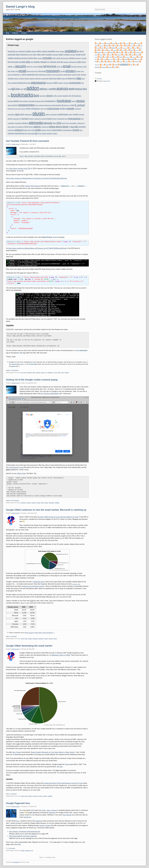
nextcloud (78, 109)
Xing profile (99, 79)
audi (9, 127)
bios (9, 96)
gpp (79, 78)
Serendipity (16, 861)
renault (76, 130)
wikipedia (48, 123)
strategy (83, 75)
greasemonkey (27, 105)
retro (81, 130)
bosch (31, 127)
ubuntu (62, 51)
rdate (79, 62)
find (9, 62)
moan (44, 810)
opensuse (49, 83)
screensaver (75, 83)
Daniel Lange (16, 144)
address (43, 89)
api (78, 51)
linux (36, 71)
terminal (51, 66)
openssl (66, 62)
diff (73, 96)
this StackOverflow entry (16, 364)
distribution (78, 96)
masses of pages (45, 825)
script (83, 55)
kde (73, 105)
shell (28, 67)
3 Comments (15, 369)
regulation (52, 51)
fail (66, 79)
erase (63, 79)
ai (48, 89)
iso (70, 105)
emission (82, 127)
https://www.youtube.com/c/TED (20, 169)
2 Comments (12, 847)
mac (19, 109)
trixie (58, 51)
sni (20, 119)
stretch (31, 119)
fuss (18, 820)
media (38, 130)
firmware (38, 101)
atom (82, 51)
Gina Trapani (17, 751)
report (70, 115)
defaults (119, 48)
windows (17, 58)
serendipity (73, 123)
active (31, 58)
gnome (15, 105)
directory (78, 58)
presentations (67, 130)
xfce (54, 123)
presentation (57, 130)
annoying (11, 51)
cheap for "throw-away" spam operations (39, 632)
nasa (54, 75)
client (85, 67)
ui (20, 75)
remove (66, 83)
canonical (43, 96)
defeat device (56, 127)
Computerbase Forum (16, 467)
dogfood (10, 101)
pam (17, 114)
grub (83, 79)
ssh (31, 67)
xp (25, 89)
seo (37, 75)
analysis (62, 88)
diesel (65, 127)
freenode (15, 62)
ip (62, 105)
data (55, 79)
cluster (40, 58)
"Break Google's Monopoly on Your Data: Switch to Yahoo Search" (53, 751)
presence (50, 134)
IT (7, 847)
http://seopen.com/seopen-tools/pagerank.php (25, 831)
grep (37, 105)
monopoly (53, 71)
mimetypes (35, 109)
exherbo (25, 101)
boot (51, 78)
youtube (49, 55)
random (61, 83)
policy (39, 51)
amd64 (53, 89)
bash (18, 55)
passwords (73, 62)
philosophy (28, 115)
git (20, 62)
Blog (8, 33)
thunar (54, 119)
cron (54, 58)
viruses (11, 78)
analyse (54, 810)
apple (72, 89)
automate (11, 55)
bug (36, 95)
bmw (26, 127)
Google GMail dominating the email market (29, 645)
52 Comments (15, 500)
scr (26, 133)
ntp (62, 62)
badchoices (42, 75)
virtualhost (18, 123)
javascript (21, 83)
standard (25, 119)
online (44, 134)
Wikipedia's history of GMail (61, 654)
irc (48, 62)
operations (11, 115)
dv (69, 127)
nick (58, 62)
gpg (32, 62)
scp (14, 67)
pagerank (31, 75)
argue (49, 810)
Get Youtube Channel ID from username (28, 141)
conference (45, 127)
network (53, 62)
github (10, 105)
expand (84, 58)
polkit (55, 83)
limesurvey (11, 109)
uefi (82, 119)
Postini (67, 764)
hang (9, 83)
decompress (65, 58)
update (10, 58)
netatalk (70, 109)
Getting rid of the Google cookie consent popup (32, 379)
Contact (24, 33)
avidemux (21, 127)
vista (17, 89)
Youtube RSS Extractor (32, 186)
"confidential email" (38, 581)
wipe (22, 89)
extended (32, 101)
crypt (58, 58)
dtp (21, 101)
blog (35, 58)
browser (80, 67)
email (67, 66)
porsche (49, 130)
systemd (22, 79)
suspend (37, 119)
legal (33, 130)
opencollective (127, 57)
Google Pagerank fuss (18, 802)
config (55, 96)
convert (60, 96)
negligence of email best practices (33, 585)
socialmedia (67, 75)
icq (40, 134)
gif (38, 134)
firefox (13, 71)
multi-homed (53, 109)
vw (36, 133)
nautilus (63, 109)
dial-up (135, 48)
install (78, 55)
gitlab (23, 62)
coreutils (47, 58)
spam (9, 75)
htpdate (37, 62)
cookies (28, 51)
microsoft (42, 71)
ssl (13, 89)
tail (45, 66)
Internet (8, 369)
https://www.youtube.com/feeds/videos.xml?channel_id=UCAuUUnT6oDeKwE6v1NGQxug (36, 178)
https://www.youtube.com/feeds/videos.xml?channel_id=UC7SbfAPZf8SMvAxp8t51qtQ (37, 248)
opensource (38, 82)
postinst (105, 59)
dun (101, 50)
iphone (66, 105)
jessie (32, 71)
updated (71, 51)
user (34, 55)
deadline (66, 96)
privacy (71, 71)
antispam (55, 55)
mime (28, 109)
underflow (11, 123)
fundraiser (64, 101)
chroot (49, 96)
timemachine (74, 119)
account (25, 58)
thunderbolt (61, 119)
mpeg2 (43, 130)
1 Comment (13, 636)
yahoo (24, 75)
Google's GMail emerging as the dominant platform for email (58, 516)
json (29, 130)
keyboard (137, 55)
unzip (58, 67)
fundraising (106, 53)
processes (59, 75)
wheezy (25, 123)
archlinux (38, 79)
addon (33, 88)
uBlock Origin (22, 473)
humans (73, 55)
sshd (9, 89)
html (67, 123)
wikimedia (36, 123)
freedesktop (50, 101)
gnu (28, 62)
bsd (123, 46)
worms (16, 79)
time (66, 119)
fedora (70, 78)
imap (28, 71)
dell (70, 96)
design (72, 58)
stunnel (35, 67)
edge (59, 78)
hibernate (48, 105)
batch (61, 55)
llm (16, 109)
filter (9, 71)
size (82, 71)
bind (85, 89)
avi (16, 127)
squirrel (74, 75)
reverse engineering (16, 133)
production (54, 115)
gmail (22, 71)
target (49, 119)
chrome (137, 46)
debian (34, 51)
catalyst (37, 127)
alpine (27, 79)
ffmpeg (25, 130)
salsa (10, 66)
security (21, 66)
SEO (33, 810)
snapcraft (15, 119)
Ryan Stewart (67, 814)
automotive (45, 79)
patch (22, 114)
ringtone (81, 115)
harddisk (14, 83)
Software (15, 33)
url (31, 55)
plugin (39, 113)
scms (10, 119)
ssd (83, 83)
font (17, 71)
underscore (81, 123)
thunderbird (16, 75)
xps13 (64, 123)
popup (44, 51)
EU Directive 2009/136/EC (50, 393)
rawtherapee (63, 114)
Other (8, 636)
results (75, 114)
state (79, 75)
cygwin (67, 55)
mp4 (45, 109)
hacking (41, 105)
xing (59, 123)
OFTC (109, 81)
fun (75, 78)
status (55, 134)
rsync (84, 62)
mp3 (42, 109)
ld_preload (80, 105)
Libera (105, 81)
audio (13, 127)
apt (17, 51)
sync (41, 66)
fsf (56, 101)
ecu (72, 127)
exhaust (19, 130)
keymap (96, 57)
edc (76, 127)
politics (47, 115)
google (43, 372)
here (61, 766)
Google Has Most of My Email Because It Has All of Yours (63, 782)
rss (28, 55)
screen (78, 71)
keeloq (28, 83)
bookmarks (22, 95)
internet (49, 75)
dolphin (17, 101)
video (39, 55)
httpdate (44, 62)
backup (79, 89)
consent (21, 51)
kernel (132, 55)
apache (32, 79)
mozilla (63, 71)
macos (23, 109)
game (74, 101)
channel (23, 55)
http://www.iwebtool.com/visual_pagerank (23, 835)
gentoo (80, 101)
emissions (11, 130)
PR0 (19, 844)
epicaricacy (27, 816)
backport (74, 67)
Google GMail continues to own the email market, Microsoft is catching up (46, 509)
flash (43, 101)
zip (61, 67)
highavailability (56, 105)
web (43, 55)
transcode (31, 134)
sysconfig (43, 119)
